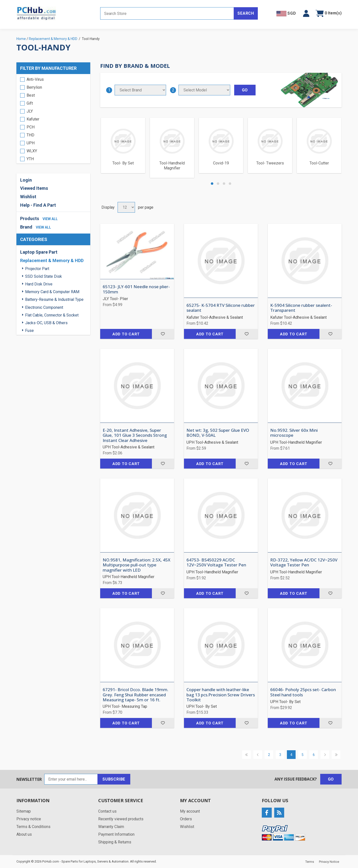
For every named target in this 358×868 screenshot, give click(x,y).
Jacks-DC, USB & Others (46, 323)
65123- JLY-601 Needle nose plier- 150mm (136, 289)
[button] (306, 13)
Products (30, 218)
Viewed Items (34, 188)
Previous (258, 755)
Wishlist (28, 197)
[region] (53, 119)
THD (30, 135)
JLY (30, 111)
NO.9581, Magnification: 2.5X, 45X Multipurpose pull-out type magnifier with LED (136, 565)
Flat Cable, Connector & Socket (52, 315)
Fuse (29, 331)
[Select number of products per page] (126, 207)
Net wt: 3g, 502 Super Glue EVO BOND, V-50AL (218, 433)
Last (336, 755)
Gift (30, 103)
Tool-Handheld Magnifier (172, 165)
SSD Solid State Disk (44, 276)
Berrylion (34, 87)
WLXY (32, 151)
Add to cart (126, 334)
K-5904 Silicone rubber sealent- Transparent (301, 308)
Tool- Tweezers (270, 163)
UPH (31, 143)
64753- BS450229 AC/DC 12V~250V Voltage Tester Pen (216, 563)
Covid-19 (221, 163)
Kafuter (33, 119)
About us (24, 834)
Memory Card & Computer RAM (52, 292)
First (246, 755)
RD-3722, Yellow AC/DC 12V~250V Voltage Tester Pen (304, 563)
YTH (30, 159)
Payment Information (116, 834)
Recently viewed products (121, 819)
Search (246, 13)
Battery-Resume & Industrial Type (54, 299)
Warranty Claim (111, 827)
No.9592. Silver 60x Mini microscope (294, 433)
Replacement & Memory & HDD (52, 260)
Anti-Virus (35, 79)
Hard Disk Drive (39, 284)
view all (50, 219)
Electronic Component (44, 307)
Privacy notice (29, 819)
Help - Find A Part (38, 205)
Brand (26, 227)
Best (31, 95)
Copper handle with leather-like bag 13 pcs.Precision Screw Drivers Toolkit (221, 695)
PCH (31, 127)
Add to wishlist (163, 334)
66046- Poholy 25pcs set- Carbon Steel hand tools (303, 692)
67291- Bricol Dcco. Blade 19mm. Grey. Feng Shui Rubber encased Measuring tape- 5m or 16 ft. (135, 695)
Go (331, 779)
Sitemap (24, 811)
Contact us (107, 811)
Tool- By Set (123, 163)
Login (26, 180)
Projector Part (37, 269)
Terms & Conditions (33, 827)
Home (21, 39)
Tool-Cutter (319, 163)
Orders (186, 819)
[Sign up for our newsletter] (71, 779)
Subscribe (114, 779)
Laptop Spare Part (39, 252)
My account (190, 811)
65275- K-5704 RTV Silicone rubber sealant (221, 308)
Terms (310, 862)
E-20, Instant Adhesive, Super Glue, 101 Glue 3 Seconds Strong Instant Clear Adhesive (135, 435)
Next (325, 755)
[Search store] (167, 13)
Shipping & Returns (115, 842)
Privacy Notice (329, 862)
